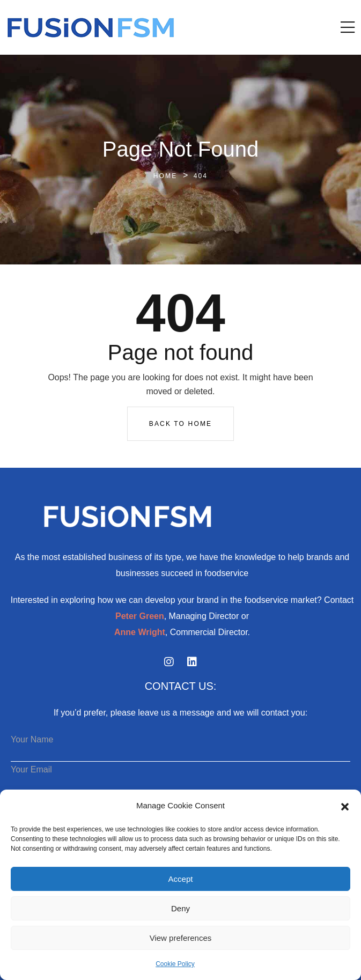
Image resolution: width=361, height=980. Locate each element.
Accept (181, 879)
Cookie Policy (175, 964)
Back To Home (181, 424)
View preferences (181, 938)
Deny (180, 908)
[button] (345, 806)
